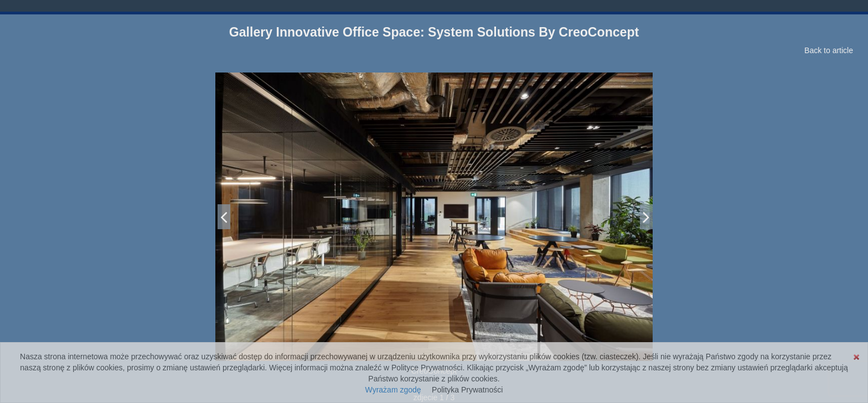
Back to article (829, 50)
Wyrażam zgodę (393, 390)
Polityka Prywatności (467, 390)
